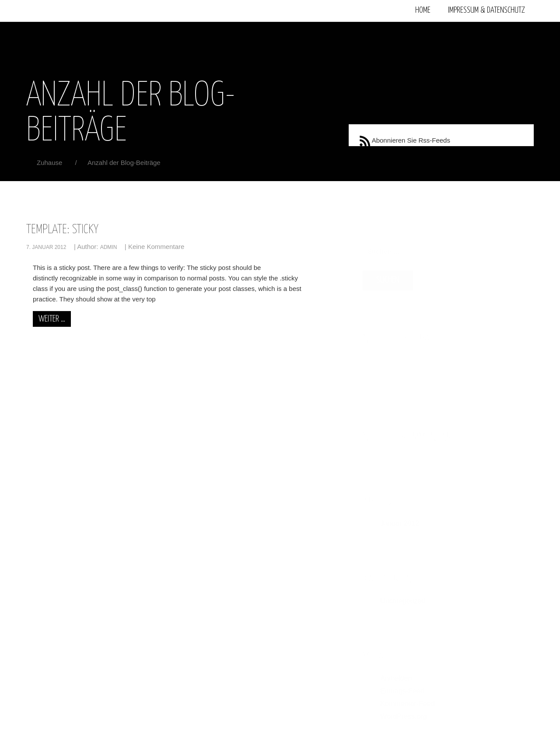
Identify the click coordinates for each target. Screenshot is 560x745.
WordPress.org (403, 712)
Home (423, 10)
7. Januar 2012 (46, 247)
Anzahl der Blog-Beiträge (124, 163)
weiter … (52, 319)
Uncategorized (403, 596)
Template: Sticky (62, 230)
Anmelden (396, 674)
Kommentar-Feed (408, 699)
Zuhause (51, 163)
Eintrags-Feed (402, 687)
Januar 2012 (400, 519)
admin (109, 247)
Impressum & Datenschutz (486, 10)
